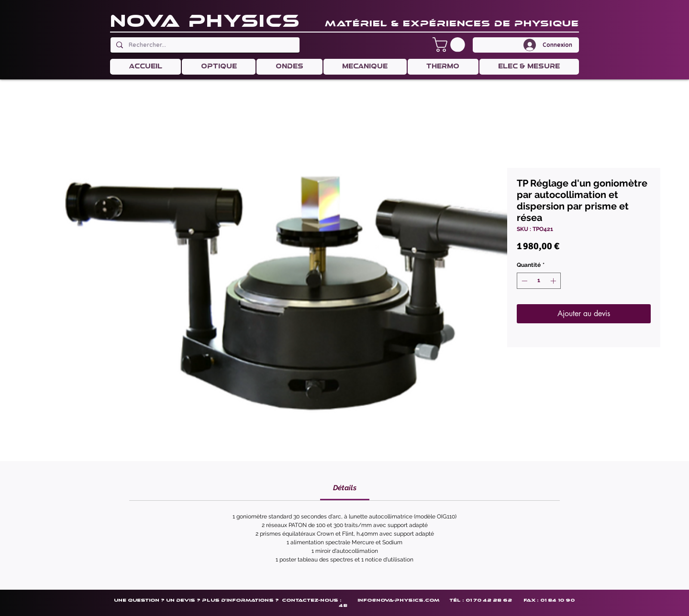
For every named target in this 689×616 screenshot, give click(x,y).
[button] (450, 45)
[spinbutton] (539, 281)
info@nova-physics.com (398, 600)
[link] (345, 488)
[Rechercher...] (204, 45)
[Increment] (554, 281)
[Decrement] (523, 281)
